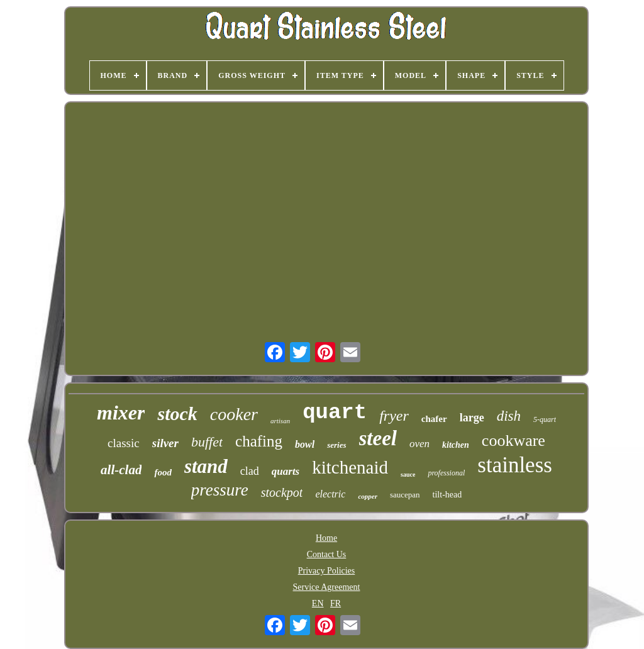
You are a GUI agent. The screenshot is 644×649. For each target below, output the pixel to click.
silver (165, 443)
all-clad (121, 470)
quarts (286, 471)
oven (419, 444)
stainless (515, 465)
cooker (234, 414)
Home (326, 538)
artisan (280, 421)
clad (250, 471)
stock (177, 413)
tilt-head (447, 495)
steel (378, 438)
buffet (207, 442)
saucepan (405, 495)
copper (368, 496)
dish (509, 416)
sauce (408, 474)
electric (330, 494)
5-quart (545, 419)
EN (318, 603)
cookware (514, 441)
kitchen (456, 445)
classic (124, 443)
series (336, 445)
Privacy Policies (327, 571)
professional (446, 473)
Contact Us (327, 554)
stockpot (282, 492)
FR (336, 603)
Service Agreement (327, 587)
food (163, 472)
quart (335, 413)
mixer (121, 413)
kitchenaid (350, 467)
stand (206, 466)
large (472, 418)
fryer (394, 416)
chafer (434, 419)
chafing (259, 441)
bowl (305, 444)
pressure (220, 490)
